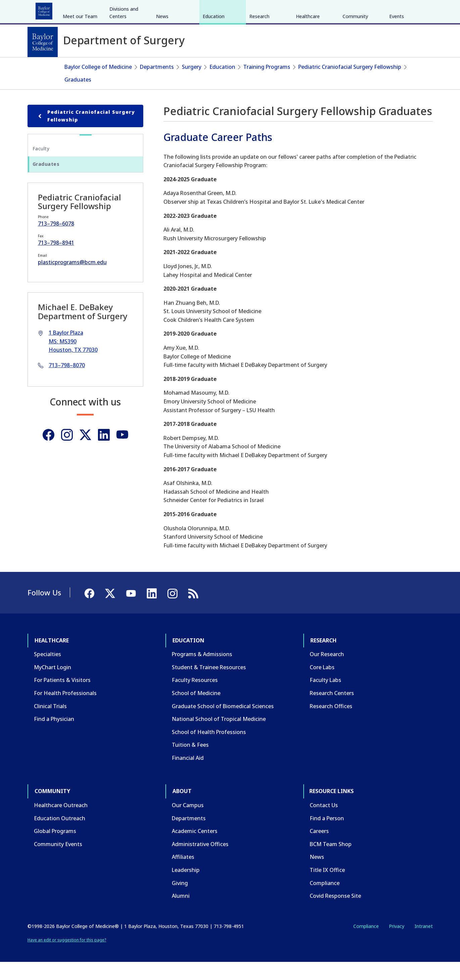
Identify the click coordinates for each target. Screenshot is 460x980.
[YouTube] (409, 9)
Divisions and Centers (124, 63)
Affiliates (183, 875)
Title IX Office (327, 888)
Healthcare (46, 9)
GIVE (315, 9)
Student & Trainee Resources (209, 685)
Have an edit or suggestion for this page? (67, 958)
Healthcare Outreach (61, 823)
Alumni (181, 914)
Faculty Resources (195, 698)
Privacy (397, 944)
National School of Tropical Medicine (219, 737)
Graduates (78, 97)
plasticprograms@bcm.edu (72, 280)
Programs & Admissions (202, 672)
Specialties (47, 672)
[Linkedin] (104, 453)
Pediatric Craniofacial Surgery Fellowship (350, 85)
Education (82, 9)
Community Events (58, 862)
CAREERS (337, 9)
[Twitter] (85, 453)
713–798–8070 (67, 383)
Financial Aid (188, 776)
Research (116, 9)
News (162, 67)
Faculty (41, 166)
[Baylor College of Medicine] (43, 42)
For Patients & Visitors (62, 698)
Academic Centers (195, 849)
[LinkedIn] (421, 9)
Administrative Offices (200, 862)
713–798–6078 (56, 241)
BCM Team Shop (331, 862)
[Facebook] (385, 9)
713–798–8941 (56, 260)
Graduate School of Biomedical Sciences (223, 724)
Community (151, 9)
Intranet (424, 944)
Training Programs (267, 85)
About (183, 9)
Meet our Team (80, 67)
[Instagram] (67, 453)
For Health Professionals (65, 711)
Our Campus (188, 823)
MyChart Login (53, 685)
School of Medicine (196, 711)
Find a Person (327, 836)
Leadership (186, 888)
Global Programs (55, 849)
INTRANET (364, 9)
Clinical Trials (50, 724)
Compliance (325, 900)
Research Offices (331, 724)
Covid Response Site (335, 914)
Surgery (192, 85)
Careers (319, 849)
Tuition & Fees (190, 763)
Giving (180, 900)
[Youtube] (122, 453)
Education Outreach (60, 836)
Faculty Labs (325, 698)
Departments (157, 85)
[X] (397, 9)
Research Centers (332, 711)
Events (397, 67)
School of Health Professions (209, 749)
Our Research (327, 672)
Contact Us (324, 823)
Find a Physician (54, 737)
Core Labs (322, 685)
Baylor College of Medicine (98, 85)
